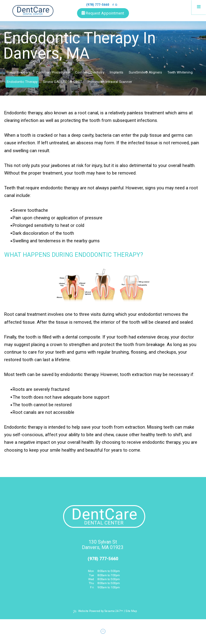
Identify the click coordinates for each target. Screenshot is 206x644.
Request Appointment (103, 13)
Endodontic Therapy (22, 82)
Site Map (131, 611)
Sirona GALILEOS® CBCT (63, 82)
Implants (116, 72)
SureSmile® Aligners (145, 72)
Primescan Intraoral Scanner (110, 82)
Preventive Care (19, 72)
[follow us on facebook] (113, 5)
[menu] (199, 7)
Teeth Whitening (180, 72)
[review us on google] (116, 5)
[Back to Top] (103, 632)
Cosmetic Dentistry (90, 72)
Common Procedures (53, 72)
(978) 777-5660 (98, 5)
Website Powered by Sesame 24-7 (98, 612)
